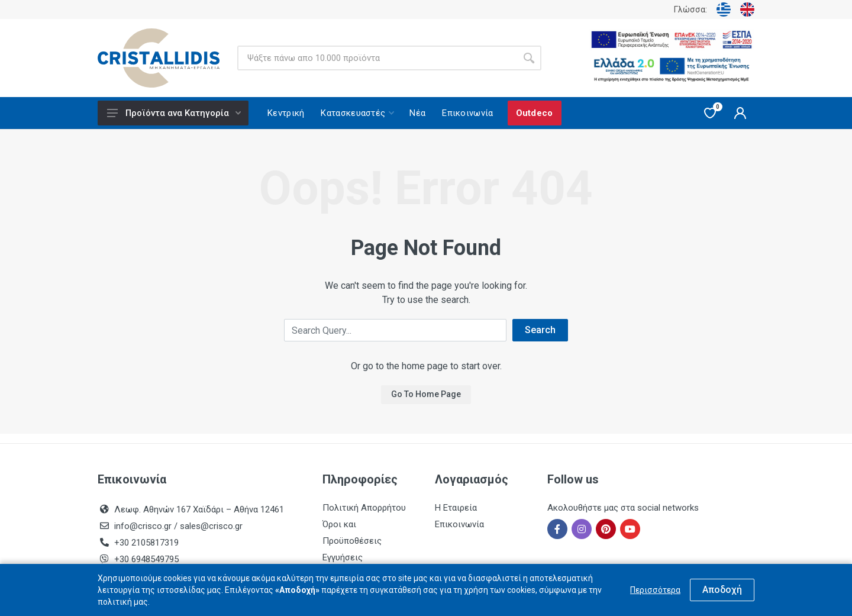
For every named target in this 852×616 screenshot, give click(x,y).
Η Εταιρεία (456, 508)
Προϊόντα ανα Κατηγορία (174, 113)
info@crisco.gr (144, 526)
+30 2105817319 (145, 543)
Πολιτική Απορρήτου (364, 508)
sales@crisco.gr (211, 526)
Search (540, 330)
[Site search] (377, 58)
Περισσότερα (655, 590)
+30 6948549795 (146, 559)
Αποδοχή (722, 590)
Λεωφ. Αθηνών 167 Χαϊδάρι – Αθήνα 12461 (199, 509)
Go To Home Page (426, 394)
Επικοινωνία (459, 524)
